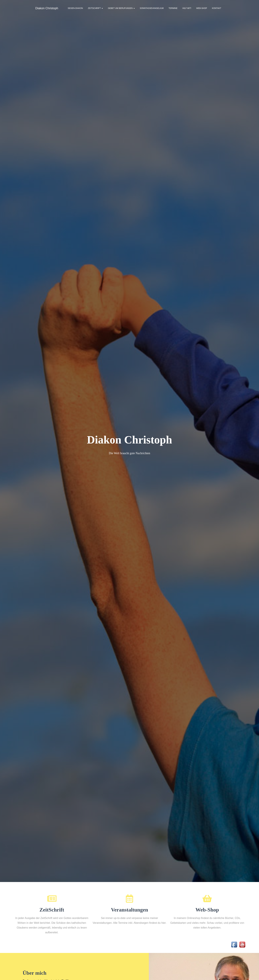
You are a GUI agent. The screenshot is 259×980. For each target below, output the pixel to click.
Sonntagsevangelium (152, 8)
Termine (173, 8)
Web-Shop (202, 8)
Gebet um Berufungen (121, 8)
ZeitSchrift (95, 8)
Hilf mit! (187, 8)
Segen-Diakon (75, 8)
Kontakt (217, 8)
